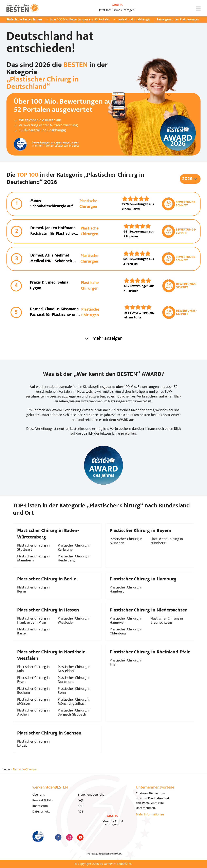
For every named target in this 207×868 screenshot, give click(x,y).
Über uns (39, 795)
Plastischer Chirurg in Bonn (74, 691)
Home (6, 769)
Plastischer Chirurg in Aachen (33, 713)
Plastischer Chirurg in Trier (126, 663)
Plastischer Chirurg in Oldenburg (126, 632)
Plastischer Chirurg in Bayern (141, 531)
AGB (80, 812)
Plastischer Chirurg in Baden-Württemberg (48, 534)
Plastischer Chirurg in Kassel (33, 632)
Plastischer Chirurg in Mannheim (33, 559)
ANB (81, 806)
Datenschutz (41, 812)
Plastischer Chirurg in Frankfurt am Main (33, 621)
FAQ (80, 800)
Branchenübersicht (91, 795)
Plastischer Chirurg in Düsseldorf (74, 669)
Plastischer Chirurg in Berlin (33, 590)
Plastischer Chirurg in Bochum (33, 691)
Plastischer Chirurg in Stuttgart (33, 548)
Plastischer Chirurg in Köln (33, 669)
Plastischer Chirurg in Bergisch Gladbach (74, 713)
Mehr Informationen (150, 815)
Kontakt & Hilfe (43, 800)
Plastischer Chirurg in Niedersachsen (149, 610)
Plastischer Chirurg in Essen (33, 680)
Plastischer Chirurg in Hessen (48, 610)
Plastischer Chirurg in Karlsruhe (74, 548)
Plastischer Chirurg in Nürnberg (167, 541)
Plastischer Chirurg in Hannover (126, 621)
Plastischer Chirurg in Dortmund (74, 680)
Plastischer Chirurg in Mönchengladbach (74, 702)
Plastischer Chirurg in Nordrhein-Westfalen (52, 655)
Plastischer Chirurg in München (126, 541)
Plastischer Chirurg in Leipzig (33, 744)
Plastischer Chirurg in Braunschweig (167, 621)
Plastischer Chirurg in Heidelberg (74, 559)
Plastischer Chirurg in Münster (33, 702)
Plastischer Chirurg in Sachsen (49, 733)
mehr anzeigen (103, 339)
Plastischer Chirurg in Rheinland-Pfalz (150, 652)
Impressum (40, 806)
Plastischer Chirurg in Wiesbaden (74, 621)
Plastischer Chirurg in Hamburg (126, 590)
